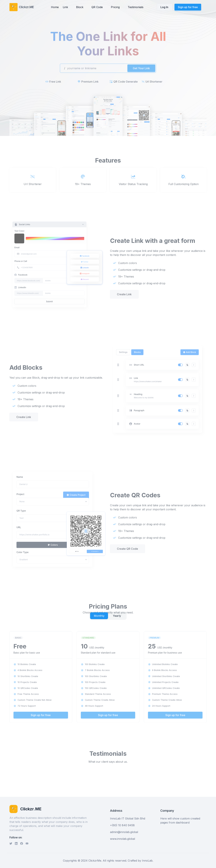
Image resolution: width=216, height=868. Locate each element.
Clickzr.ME (26, 7)
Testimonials (136, 7)
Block (80, 7)
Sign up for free (188, 7)
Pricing (115, 7)
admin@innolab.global (124, 832)
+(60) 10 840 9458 (122, 825)
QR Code (97, 7)
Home (55, 7)
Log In (165, 7)
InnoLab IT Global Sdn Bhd (128, 818)
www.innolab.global (123, 839)
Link (65, 7)
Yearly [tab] (117, 616)
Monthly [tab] (99, 616)
